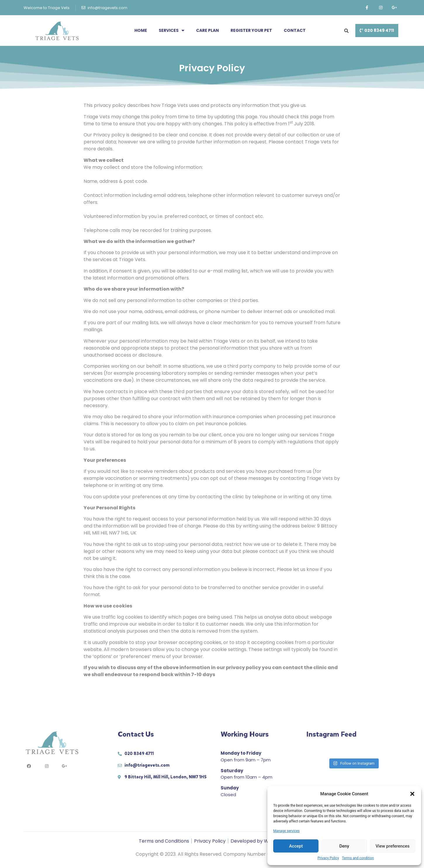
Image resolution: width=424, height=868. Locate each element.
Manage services (287, 831)
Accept (296, 846)
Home (141, 30)
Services (172, 30)
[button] (412, 794)
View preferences (392, 846)
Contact (295, 30)
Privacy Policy (328, 858)
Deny (344, 846)
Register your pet (251, 30)
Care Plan (207, 30)
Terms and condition (358, 858)
